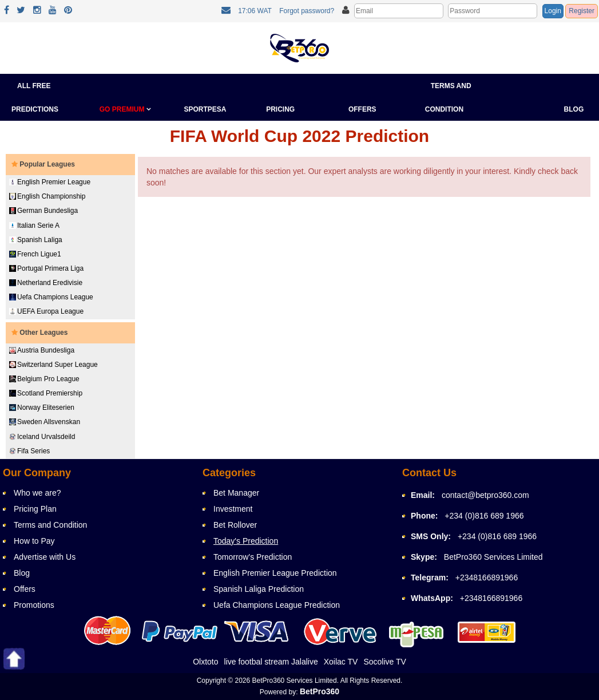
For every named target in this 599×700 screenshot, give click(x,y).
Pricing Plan (35, 509)
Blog (574, 109)
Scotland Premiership (46, 393)
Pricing (280, 109)
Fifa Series (29, 451)
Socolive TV (384, 662)
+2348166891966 (487, 578)
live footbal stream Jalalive (271, 662)
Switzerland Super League (53, 365)
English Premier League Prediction (275, 573)
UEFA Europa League (46, 311)
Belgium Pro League (44, 379)
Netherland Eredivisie (46, 283)
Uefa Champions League (51, 297)
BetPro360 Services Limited (493, 557)
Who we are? (37, 493)
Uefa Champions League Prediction (277, 605)
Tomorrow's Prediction (253, 557)
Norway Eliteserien (42, 408)
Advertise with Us (45, 557)
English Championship (47, 196)
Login (553, 11)
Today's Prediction (246, 541)
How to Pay (34, 541)
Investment (233, 509)
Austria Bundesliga (42, 350)
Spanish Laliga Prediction (259, 589)
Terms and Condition (50, 525)
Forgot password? (307, 11)
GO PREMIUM (125, 109)
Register (582, 11)
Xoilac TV (341, 662)
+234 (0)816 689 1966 (484, 516)
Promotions (34, 605)
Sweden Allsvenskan (45, 422)
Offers (362, 109)
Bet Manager (236, 493)
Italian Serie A (34, 226)
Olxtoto (205, 662)
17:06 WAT (255, 11)
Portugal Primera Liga (46, 268)
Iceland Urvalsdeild (42, 437)
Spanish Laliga (36, 240)
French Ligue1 (35, 254)
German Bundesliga (43, 211)
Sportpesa (205, 109)
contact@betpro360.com (485, 495)
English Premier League (50, 182)
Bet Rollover (235, 525)
